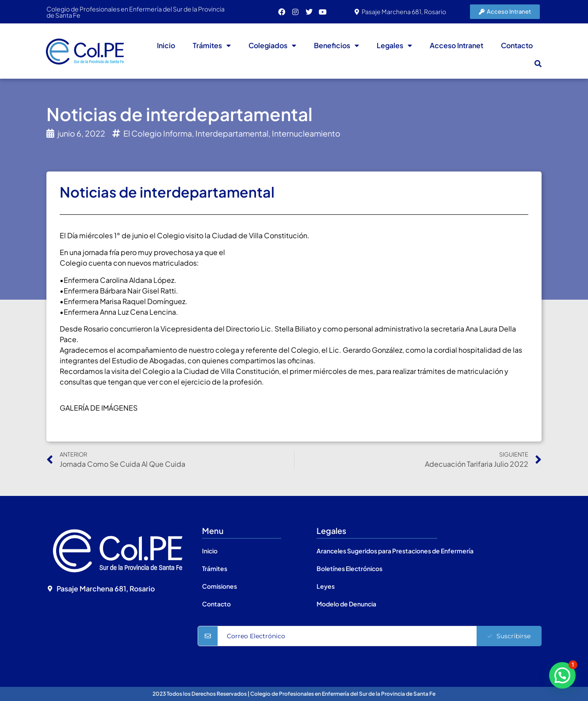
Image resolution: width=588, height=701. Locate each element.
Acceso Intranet (456, 45)
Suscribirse (509, 636)
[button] (538, 64)
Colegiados (272, 46)
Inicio (166, 45)
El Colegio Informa (158, 133)
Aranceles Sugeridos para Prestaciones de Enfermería (395, 551)
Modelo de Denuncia (346, 604)
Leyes (326, 586)
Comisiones (220, 586)
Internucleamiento (306, 133)
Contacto (517, 45)
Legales (394, 46)
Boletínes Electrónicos (349, 568)
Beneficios (336, 46)
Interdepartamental (232, 133)
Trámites (212, 46)
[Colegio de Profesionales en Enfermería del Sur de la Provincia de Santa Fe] (118, 632)
